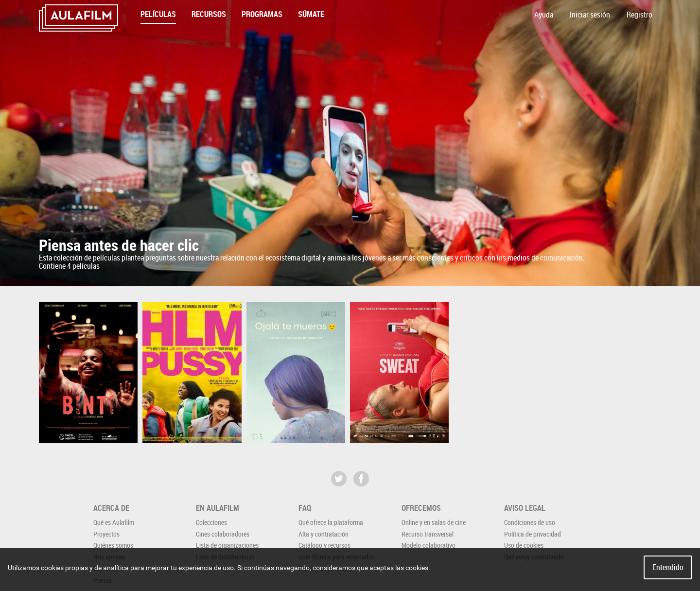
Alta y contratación (324, 534)
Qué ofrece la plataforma (331, 522)
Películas (158, 14)
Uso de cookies (524, 545)
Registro (639, 15)
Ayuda (544, 15)
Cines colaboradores (223, 534)
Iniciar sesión (590, 15)
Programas (262, 14)
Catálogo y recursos (324, 545)
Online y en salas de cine (434, 522)
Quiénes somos (113, 545)
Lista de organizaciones (227, 545)
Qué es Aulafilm (114, 522)
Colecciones (211, 522)
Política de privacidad (533, 534)
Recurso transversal (428, 534)
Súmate (311, 14)
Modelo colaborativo (429, 545)
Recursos (209, 14)
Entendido (668, 567)
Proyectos (106, 534)
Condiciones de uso (530, 522)
